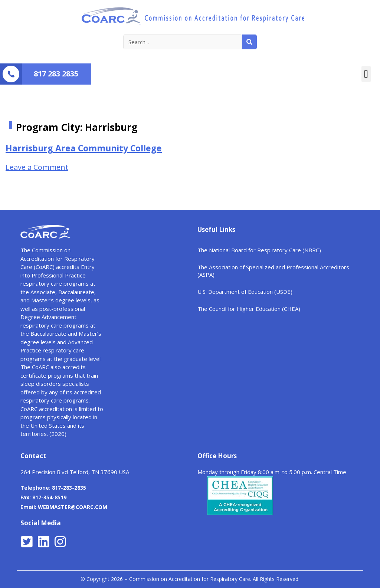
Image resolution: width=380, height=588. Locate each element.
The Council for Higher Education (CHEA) (249, 309)
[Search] (249, 42)
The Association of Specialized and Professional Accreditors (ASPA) (273, 271)
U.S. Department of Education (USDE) (245, 292)
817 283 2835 (56, 74)
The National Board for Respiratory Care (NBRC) (259, 250)
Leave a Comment (37, 167)
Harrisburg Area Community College (84, 148)
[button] (366, 74)
